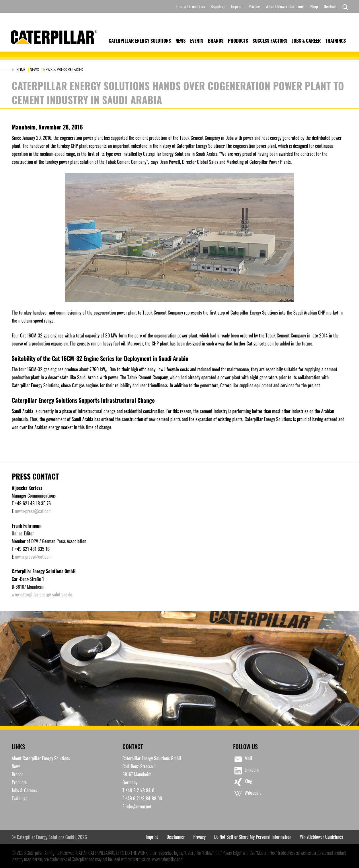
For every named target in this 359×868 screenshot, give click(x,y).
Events (197, 41)
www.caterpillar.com (168, 859)
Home (21, 69)
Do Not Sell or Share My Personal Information (253, 837)
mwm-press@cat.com (33, 511)
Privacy (254, 6)
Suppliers (218, 6)
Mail (243, 759)
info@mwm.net (138, 806)
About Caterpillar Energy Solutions (41, 758)
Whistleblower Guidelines (285, 6)
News (181, 41)
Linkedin (246, 771)
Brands (216, 41)
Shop (314, 6)
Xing (243, 782)
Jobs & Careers (24, 790)
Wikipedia (247, 794)
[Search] (344, 7)
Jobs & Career (306, 41)
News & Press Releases (63, 69)
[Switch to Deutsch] (330, 6)
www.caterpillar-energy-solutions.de (42, 594)
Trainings (336, 41)
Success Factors (270, 41)
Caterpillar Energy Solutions (140, 41)
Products (238, 41)
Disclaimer (176, 837)
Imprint (237, 6)
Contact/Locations (191, 6)
